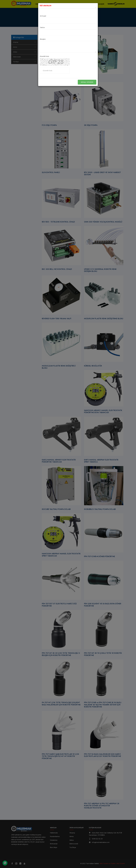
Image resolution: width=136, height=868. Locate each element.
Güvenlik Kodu (44, 57)
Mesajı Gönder (87, 82)
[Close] (96, 8)
